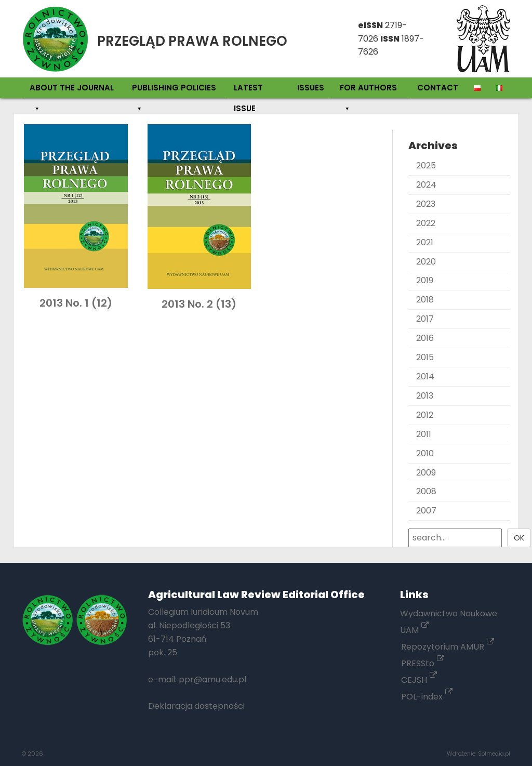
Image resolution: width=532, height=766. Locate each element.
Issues (311, 88)
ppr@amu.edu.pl (212, 679)
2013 (425, 396)
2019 (425, 280)
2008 (426, 491)
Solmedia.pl (494, 754)
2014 (425, 377)
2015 (425, 357)
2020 (426, 262)
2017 (425, 319)
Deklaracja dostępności (196, 706)
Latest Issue (248, 90)
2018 (425, 300)
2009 (426, 473)
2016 (425, 338)
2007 (426, 511)
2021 (425, 242)
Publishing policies (174, 90)
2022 (426, 223)
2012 (425, 415)
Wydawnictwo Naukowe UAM (449, 622)
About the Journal (72, 90)
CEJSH (419, 680)
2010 (425, 453)
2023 (426, 204)
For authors (368, 90)
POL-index (427, 697)
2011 (424, 434)
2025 (426, 166)
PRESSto (423, 663)
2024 (426, 185)
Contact (438, 88)
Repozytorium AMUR (448, 647)
